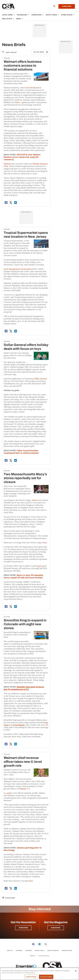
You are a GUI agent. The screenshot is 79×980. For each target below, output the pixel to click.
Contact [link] (32, 956)
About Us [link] (10, 951)
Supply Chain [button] (51, 15)
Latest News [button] (7, 15)
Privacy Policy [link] (40, 951)
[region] (39, 974)
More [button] (18, 19)
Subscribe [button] (23, 928)
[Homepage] (8, 6)
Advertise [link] (29, 951)
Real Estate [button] (7, 19)
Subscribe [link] (19, 951)
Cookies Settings (44, 956)
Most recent (9, 52)
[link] (33, 944)
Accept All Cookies (46, 977)
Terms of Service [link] (53, 951)
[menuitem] (9, 15)
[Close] (76, 971)
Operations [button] (37, 15)
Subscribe (67, 6)
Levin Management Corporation (18, 269)
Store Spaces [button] (67, 15)
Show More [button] (9, 898)
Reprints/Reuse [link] (67, 951)
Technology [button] (22, 15)
